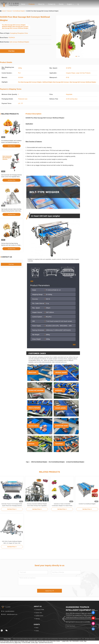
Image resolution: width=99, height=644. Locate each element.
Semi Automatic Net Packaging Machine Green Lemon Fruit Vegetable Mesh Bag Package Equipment (12, 177)
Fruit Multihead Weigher (19, 11)
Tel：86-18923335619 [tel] (8, 611)
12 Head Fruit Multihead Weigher (75, 462)
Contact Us (52, 4)
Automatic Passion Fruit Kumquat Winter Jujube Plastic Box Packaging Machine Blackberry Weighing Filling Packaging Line (12, 505)
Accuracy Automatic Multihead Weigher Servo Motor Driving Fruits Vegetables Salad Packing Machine (37, 505)
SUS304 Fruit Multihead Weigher (87, 504)
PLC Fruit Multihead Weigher (57, 462)
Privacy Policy (7, 639)
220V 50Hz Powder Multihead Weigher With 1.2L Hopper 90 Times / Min (12, 542)
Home (23, 4)
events (61, 4)
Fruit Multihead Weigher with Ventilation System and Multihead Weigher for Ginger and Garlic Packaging (11, 142)
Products (32, 4)
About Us (41, 4)
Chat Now (12, 51)
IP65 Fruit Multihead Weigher (39, 462)
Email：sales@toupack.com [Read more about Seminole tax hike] (9, 614)
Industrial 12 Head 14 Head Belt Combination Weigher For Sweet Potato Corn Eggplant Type (62, 505)
